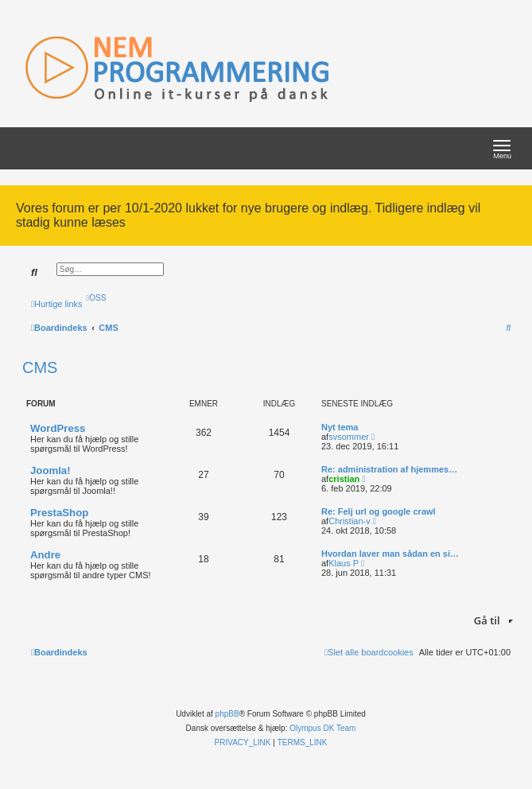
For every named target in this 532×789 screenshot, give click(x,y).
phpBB (227, 714)
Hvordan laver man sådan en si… (390, 554)
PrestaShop (59, 513)
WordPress (58, 428)
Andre (45, 555)
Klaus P (344, 563)
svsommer (349, 437)
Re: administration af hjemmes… (389, 469)
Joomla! (50, 470)
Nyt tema (340, 427)
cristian (344, 479)
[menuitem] (97, 298)
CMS (40, 367)
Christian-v (349, 521)
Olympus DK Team (322, 728)
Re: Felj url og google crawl (379, 511)
